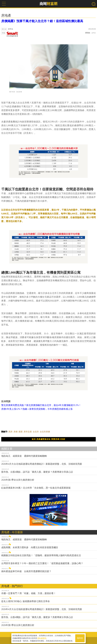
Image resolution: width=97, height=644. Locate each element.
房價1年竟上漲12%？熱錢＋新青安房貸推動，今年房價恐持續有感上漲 (37, 409)
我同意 (80, 638)
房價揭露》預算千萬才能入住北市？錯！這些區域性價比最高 (42, 21)
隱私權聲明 (42, 638)
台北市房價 (45, 432)
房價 (16, 432)
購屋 (21, 432)
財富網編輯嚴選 (12, 34)
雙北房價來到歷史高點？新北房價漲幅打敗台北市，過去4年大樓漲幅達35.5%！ (41, 405)
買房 (10, 432)
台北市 (36, 432)
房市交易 (28, 432)
